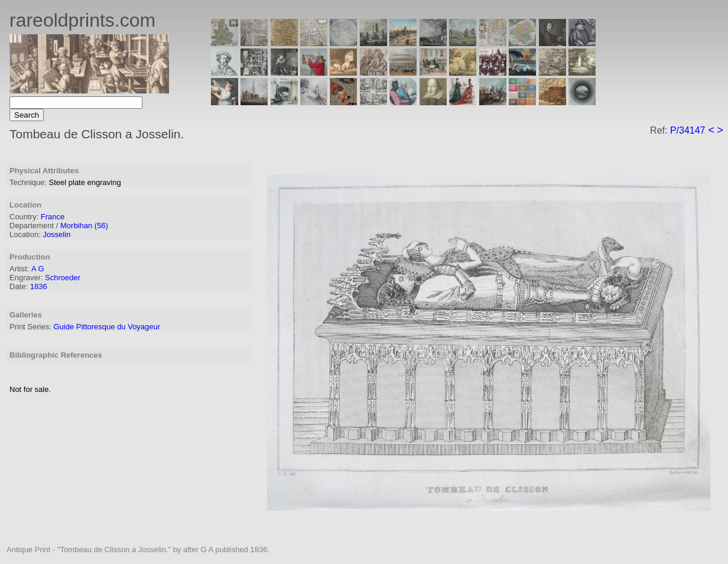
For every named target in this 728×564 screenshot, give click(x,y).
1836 (39, 286)
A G (38, 269)
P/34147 (688, 130)
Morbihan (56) (84, 226)
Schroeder (63, 278)
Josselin (56, 234)
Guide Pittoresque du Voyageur (107, 327)
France (53, 217)
